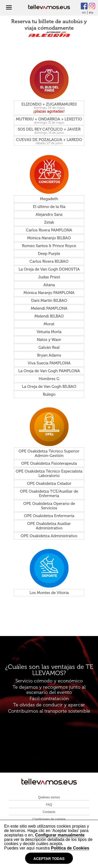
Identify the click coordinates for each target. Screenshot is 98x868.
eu (91, 12)
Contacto (49, 812)
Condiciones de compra (49, 819)
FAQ (49, 805)
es (84, 12)
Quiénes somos (49, 797)
